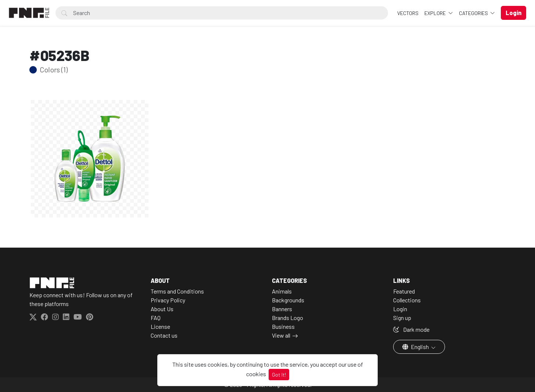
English (416, 347)
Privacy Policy (168, 300)
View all (281, 335)
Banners (282, 309)
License (160, 326)
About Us (162, 309)
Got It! (279, 375)
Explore (436, 13)
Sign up (402, 318)
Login (400, 309)
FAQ (156, 318)
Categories (474, 13)
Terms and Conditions (177, 291)
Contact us (164, 335)
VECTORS (408, 13)
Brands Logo (288, 318)
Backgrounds (288, 300)
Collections (407, 300)
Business (283, 326)
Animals (282, 291)
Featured (404, 291)
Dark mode (411, 329)
